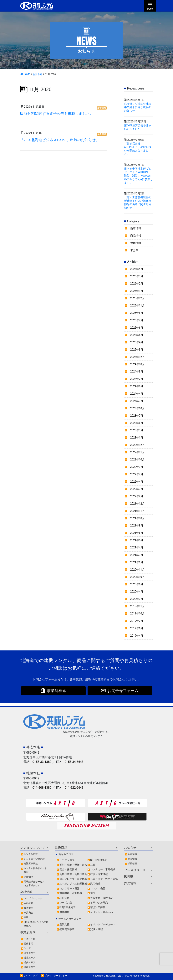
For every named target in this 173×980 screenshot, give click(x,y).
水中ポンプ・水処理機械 (73, 884)
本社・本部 (30, 939)
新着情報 (102, 108)
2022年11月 (137, 452)
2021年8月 (137, 526)
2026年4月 (137, 269)
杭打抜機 (64, 898)
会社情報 (26, 892)
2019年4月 (137, 636)
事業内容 (28, 913)
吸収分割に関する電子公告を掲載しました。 (57, 113)
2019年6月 (137, 628)
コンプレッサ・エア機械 (73, 879)
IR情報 (129, 877)
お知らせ (130, 848)
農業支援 (64, 924)
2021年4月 (137, 547)
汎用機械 (95, 884)
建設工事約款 (31, 864)
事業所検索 (57, 691)
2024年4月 (137, 394)
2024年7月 (137, 379)
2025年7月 (137, 320)
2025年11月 (137, 305)
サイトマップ (30, 976)
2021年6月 (137, 533)
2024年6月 (137, 386)
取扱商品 (61, 848)
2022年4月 (137, 482)
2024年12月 (137, 357)
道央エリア (30, 962)
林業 (93, 865)
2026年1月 (137, 291)
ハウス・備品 (98, 888)
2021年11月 (137, 511)
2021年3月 (137, 555)
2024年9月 (137, 372)
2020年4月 (137, 592)
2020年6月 (137, 584)
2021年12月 (137, 504)
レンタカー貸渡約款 (34, 859)
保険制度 (28, 877)
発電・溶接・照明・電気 (104, 879)
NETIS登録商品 (99, 860)
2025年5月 (137, 335)
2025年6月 (137, 328)
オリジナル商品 (99, 903)
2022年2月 (137, 496)
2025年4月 (137, 342)
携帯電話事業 (67, 929)
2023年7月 (137, 416)
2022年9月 (137, 467)
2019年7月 (137, 621)
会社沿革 (28, 908)
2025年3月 (137, 350)
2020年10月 (137, 577)
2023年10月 (137, 408)
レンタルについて (33, 848)
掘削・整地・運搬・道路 (73, 865)
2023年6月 (137, 423)
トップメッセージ (33, 898)
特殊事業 (28, 944)
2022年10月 (137, 459)
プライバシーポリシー (56, 976)
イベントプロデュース (103, 924)
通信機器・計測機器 (71, 893)
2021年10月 (137, 518)
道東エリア (30, 953)
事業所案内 (28, 932)
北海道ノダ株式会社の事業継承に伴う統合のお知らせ (138, 107)
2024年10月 (137, 364)
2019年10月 (137, 613)
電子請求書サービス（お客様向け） (34, 884)
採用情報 (136, 243)
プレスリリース (135, 870)
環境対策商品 (98, 907)
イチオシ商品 (67, 860)
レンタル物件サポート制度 (35, 870)
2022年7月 (137, 474)
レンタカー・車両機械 (103, 869)
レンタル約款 (31, 854)
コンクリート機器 (69, 888)
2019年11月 (137, 606)
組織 (26, 917)
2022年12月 (137, 445)
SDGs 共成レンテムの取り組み (36, 924)
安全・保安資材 (68, 869)
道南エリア (30, 967)
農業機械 (64, 912)
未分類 (134, 250)
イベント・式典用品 (102, 912)
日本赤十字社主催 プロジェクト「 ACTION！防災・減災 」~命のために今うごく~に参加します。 (139, 176)
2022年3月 (137, 489)
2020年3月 (137, 599)
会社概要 (28, 903)
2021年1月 (137, 562)
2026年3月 (137, 276)
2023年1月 (137, 438)
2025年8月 (137, 313)
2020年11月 (137, 570)
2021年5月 (137, 540)
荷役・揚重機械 (99, 874)
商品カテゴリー (67, 854)
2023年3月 (137, 430)
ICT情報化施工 (68, 907)
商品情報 (136, 236)
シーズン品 (66, 903)
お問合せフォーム (123, 691)
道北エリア (30, 958)
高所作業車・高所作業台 (73, 874)
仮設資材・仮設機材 (102, 898)
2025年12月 (137, 298)
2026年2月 (137, 284)
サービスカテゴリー (70, 919)
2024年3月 (137, 401)
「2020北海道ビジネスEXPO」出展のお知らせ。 (60, 140)
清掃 (93, 893)
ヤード (27, 948)
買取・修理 (97, 929)
